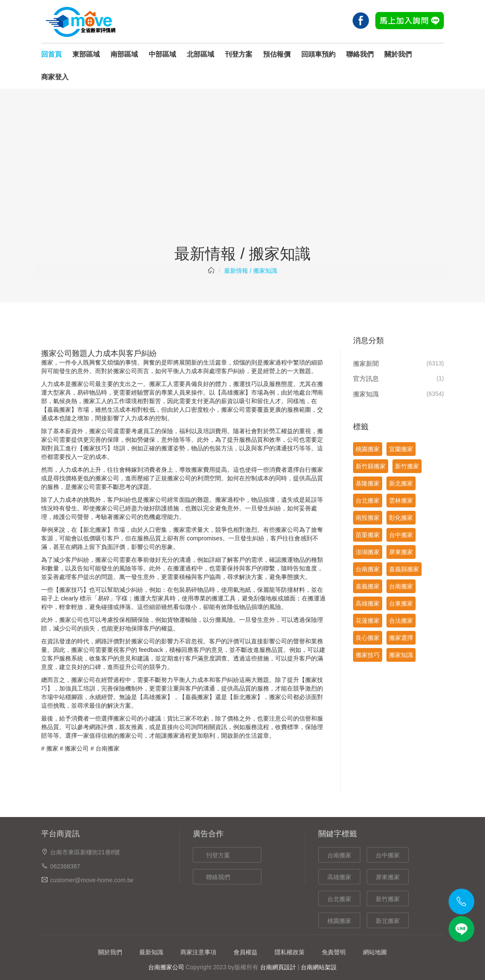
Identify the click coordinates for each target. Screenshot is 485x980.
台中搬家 (401, 535)
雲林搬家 (401, 501)
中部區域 (162, 54)
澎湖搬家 (368, 552)
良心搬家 (368, 638)
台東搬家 (401, 603)
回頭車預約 (318, 54)
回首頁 (51, 54)
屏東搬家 (401, 552)
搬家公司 (77, 748)
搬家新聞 (366, 363)
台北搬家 (368, 501)
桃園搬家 (368, 449)
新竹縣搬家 (371, 466)
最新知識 (151, 952)
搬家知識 (366, 394)
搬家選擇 (401, 638)
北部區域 (201, 54)
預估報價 (277, 54)
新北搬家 (401, 483)
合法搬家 (401, 621)
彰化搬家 (401, 518)
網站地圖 (375, 952)
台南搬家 (108, 748)
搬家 (52, 748)
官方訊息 (366, 378)
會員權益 (245, 952)
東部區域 (86, 54)
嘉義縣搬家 (404, 569)
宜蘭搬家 (401, 449)
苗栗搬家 (368, 535)
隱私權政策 (290, 952)
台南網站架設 (319, 967)
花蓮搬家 (368, 621)
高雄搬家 (233, 392)
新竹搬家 (407, 466)
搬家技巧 (368, 655)
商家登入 (55, 77)
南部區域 (124, 54)
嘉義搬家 (368, 586)
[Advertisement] (242, 181)
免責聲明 (334, 952)
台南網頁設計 (278, 967)
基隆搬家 (368, 483)
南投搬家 (368, 518)
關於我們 (398, 54)
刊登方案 (239, 54)
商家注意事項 (198, 952)
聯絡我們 (360, 54)
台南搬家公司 (166, 967)
